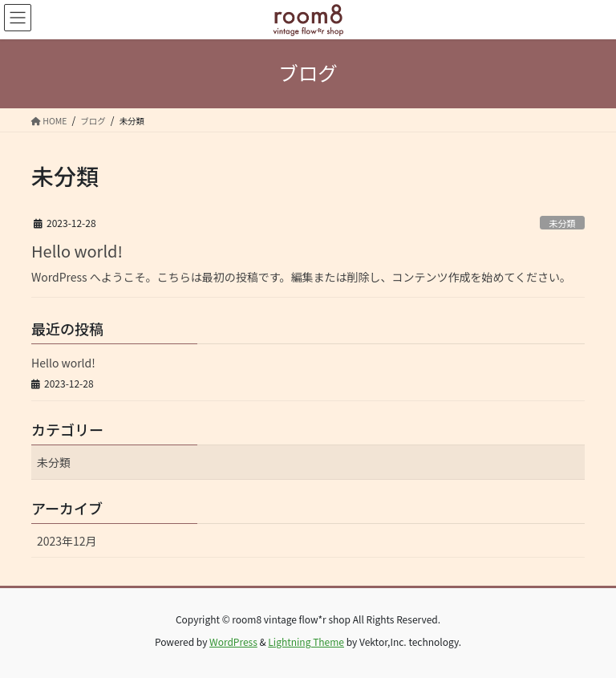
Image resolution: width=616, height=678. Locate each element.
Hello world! (77, 251)
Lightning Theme (306, 641)
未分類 (562, 223)
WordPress (233, 641)
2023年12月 (67, 541)
